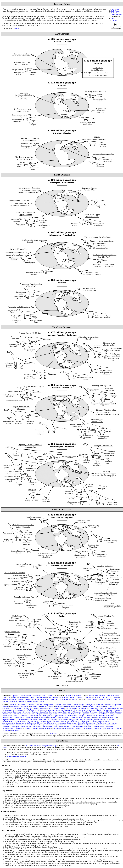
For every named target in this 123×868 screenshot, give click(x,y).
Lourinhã (116, 697)
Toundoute (14, 701)
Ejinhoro (21, 697)
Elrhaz (14, 697)
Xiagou (36, 701)
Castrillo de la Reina (39, 696)
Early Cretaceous (117, 15)
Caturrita (50, 696)
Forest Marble (30, 697)
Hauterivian (53, 734)
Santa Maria (66, 699)
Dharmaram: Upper (112, 696)
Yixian (41, 701)
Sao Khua (74, 699)
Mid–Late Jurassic (117, 13)
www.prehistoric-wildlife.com (16, 756)
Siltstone (102, 696)
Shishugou (101, 699)
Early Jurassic (116, 11)
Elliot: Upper (7, 697)
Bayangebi (15, 696)
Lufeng (14, 699)
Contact (16, 29)
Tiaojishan (117, 699)
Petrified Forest (93, 696)
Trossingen (22, 701)
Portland (37, 699)
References (115, 20)
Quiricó (58, 699)
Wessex (29, 701)
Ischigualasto (64, 697)
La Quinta (97, 697)
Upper (94, 699)
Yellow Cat (69, 696)
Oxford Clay (29, 699)
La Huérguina (88, 697)
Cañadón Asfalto (25, 696)
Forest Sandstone (41, 697)
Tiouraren (6, 701)
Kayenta (73, 697)
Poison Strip (77, 696)
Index (113, 18)
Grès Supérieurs (53, 697)
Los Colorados (107, 697)
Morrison (21, 699)
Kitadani (79, 697)
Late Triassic (115, 9)
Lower (89, 699)
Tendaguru (109, 699)
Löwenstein (6, 699)
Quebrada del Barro (48, 699)
